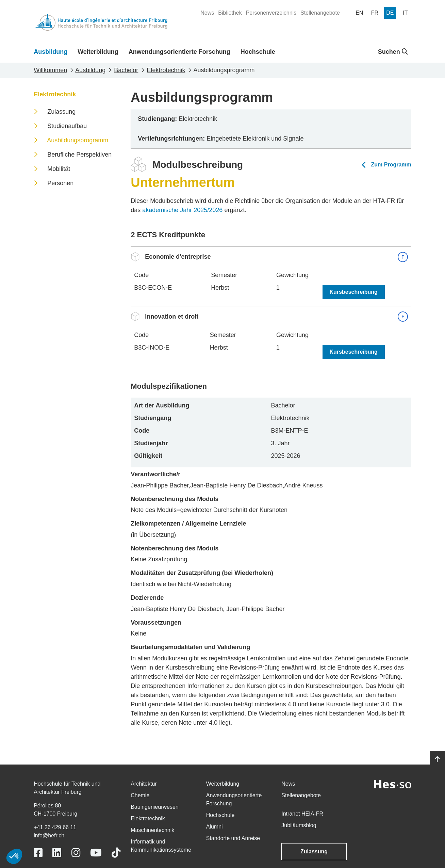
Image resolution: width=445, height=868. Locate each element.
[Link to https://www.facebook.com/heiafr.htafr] (38, 853)
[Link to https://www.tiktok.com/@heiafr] (116, 853)
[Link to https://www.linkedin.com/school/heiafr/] (57, 853)
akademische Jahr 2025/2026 (182, 210)
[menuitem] (207, 13)
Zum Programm (391, 165)
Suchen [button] (393, 52)
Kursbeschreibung (354, 292)
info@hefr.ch (49, 835)
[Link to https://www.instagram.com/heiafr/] (76, 853)
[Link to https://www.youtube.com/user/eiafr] (96, 853)
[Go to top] (437, 759)
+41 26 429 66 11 (55, 827)
